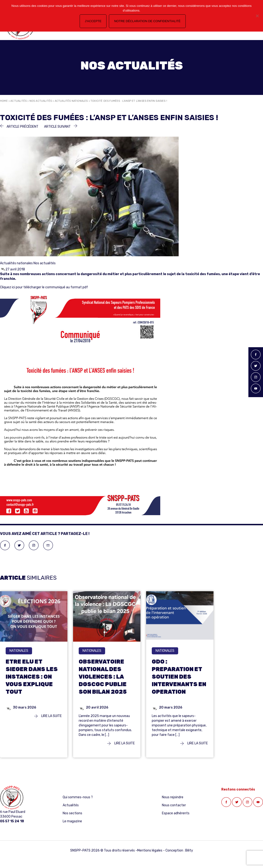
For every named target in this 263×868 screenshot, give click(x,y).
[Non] (257, 16)
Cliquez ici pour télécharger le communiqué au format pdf (44, 287)
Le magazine (72, 821)
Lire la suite (48, 716)
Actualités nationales (71, 101)
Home (4, 101)
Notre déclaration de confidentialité (147, 21)
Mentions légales (150, 850)
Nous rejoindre (173, 797)
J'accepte (93, 21)
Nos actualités (41, 101)
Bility (189, 850)
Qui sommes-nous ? (78, 797)
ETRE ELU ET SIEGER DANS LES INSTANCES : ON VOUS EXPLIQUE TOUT (32, 677)
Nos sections (72, 813)
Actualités (18, 101)
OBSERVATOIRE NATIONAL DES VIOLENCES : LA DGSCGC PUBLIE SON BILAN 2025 (103, 677)
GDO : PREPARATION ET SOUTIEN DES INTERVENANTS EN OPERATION (179, 677)
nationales (19, 651)
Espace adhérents (176, 813)
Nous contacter (174, 805)
